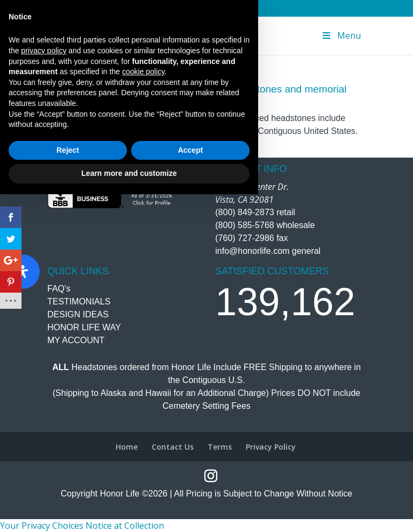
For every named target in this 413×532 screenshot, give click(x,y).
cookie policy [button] (143, 409)
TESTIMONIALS (79, 302)
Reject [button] (68, 488)
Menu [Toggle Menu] (341, 36)
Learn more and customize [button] (129, 511)
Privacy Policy (271, 447)
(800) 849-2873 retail (255, 212)
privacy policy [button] (44, 388)
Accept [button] (191, 488)
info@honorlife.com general (268, 251)
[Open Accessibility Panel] (23, 272)
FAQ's (59, 289)
